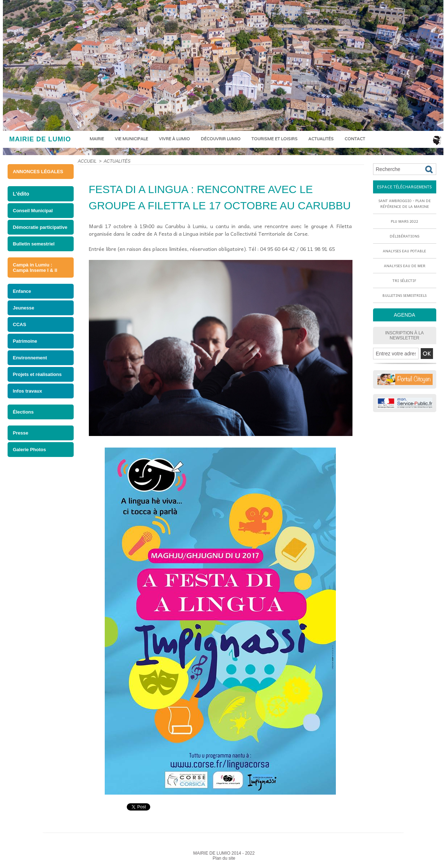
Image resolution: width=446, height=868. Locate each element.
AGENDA (404, 315)
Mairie (97, 139)
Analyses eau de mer (405, 266)
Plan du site (224, 858)
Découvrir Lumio (221, 139)
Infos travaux (28, 391)
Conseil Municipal (33, 211)
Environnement (30, 358)
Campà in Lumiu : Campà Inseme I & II (35, 268)
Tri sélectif (404, 281)
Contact (355, 139)
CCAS (20, 324)
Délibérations (404, 236)
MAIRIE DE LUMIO (40, 139)
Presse (21, 433)
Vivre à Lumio (174, 139)
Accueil (87, 161)
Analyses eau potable (404, 251)
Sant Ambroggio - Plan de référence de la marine (405, 204)
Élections (23, 412)
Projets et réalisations (37, 374)
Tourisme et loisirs (274, 139)
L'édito (21, 194)
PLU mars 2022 (404, 221)
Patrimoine (25, 341)
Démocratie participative (40, 227)
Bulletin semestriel (34, 244)
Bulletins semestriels (404, 295)
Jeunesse (24, 308)
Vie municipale (131, 139)
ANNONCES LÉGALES (38, 172)
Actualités (321, 139)
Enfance (22, 291)
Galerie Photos (30, 450)
